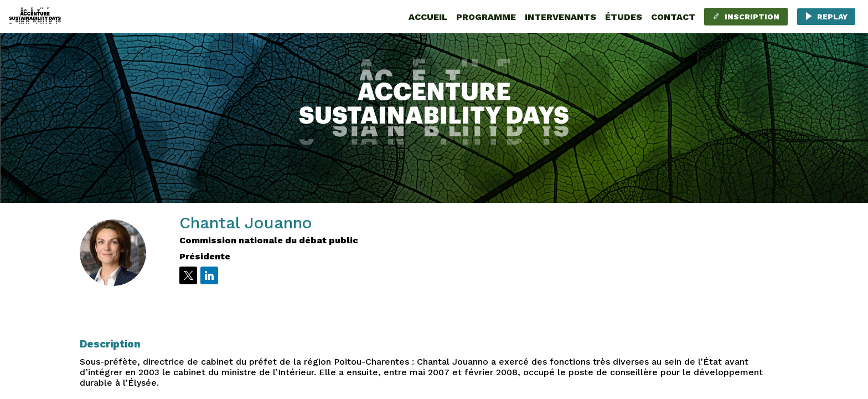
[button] (746, 17)
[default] (624, 17)
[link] (428, 17)
